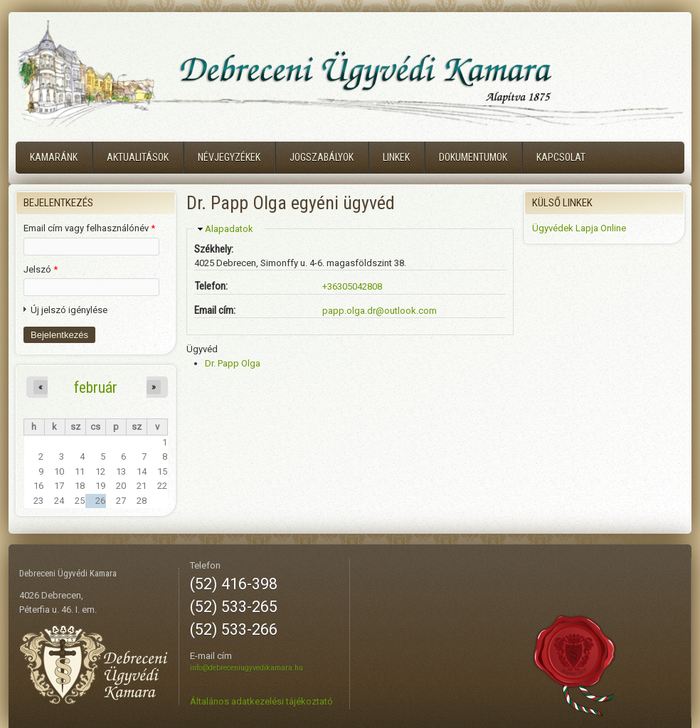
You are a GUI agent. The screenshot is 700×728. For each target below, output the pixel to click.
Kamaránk (54, 157)
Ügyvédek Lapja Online (579, 228)
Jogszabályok (322, 157)
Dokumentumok (473, 157)
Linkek (396, 157)
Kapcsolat (561, 157)
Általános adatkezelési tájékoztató (261, 701)
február (96, 387)
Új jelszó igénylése (69, 310)
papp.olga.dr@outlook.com (380, 311)
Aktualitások (138, 157)
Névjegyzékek (229, 157)
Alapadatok (229, 229)
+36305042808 (352, 286)
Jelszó (41, 269)
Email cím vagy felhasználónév (89, 228)
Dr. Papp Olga (233, 363)
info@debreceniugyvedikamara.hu (246, 668)
